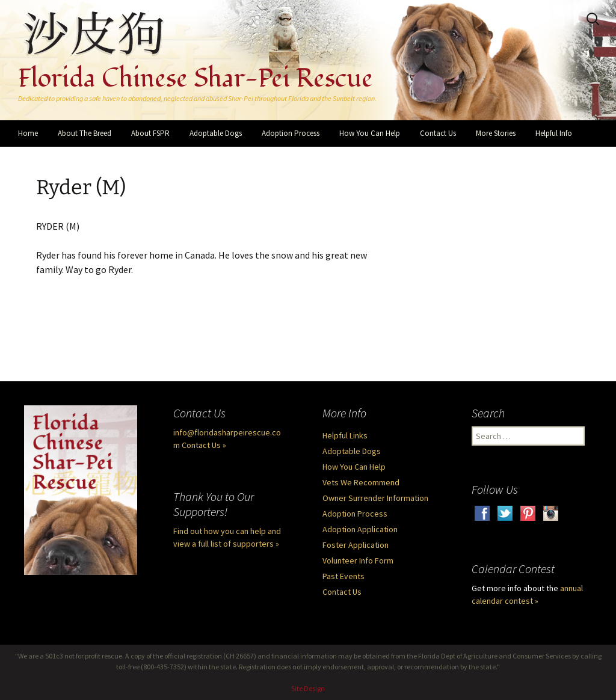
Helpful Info (554, 133)
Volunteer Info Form (358, 560)
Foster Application (356, 545)
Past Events (343, 576)
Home (28, 133)
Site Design (308, 688)
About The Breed (85, 133)
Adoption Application (360, 529)
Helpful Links (345, 435)
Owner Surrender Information (375, 498)
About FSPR (150, 133)
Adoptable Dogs (216, 133)
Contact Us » (204, 445)
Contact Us (438, 133)
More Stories (496, 133)
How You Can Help (370, 133)
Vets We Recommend (361, 482)
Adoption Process (291, 133)
